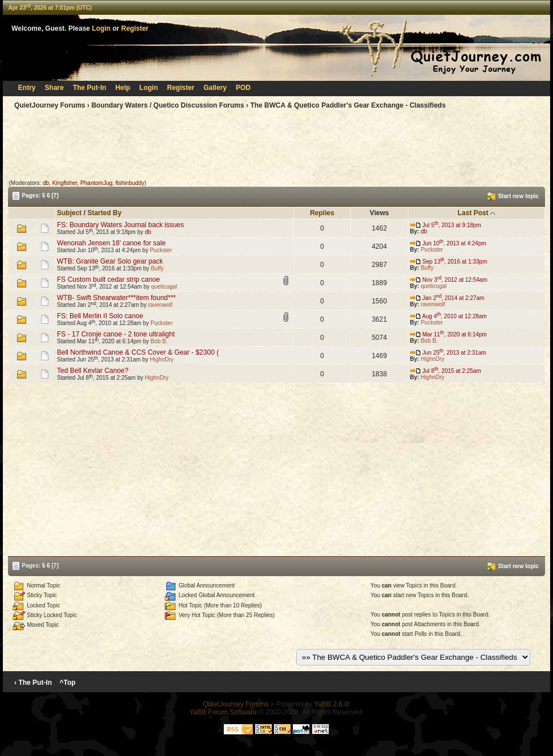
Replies (322, 213)
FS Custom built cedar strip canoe (108, 280)
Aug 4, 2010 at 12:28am (448, 316)
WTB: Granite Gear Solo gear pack (110, 261)
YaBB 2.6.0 (331, 704)
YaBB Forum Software (223, 712)
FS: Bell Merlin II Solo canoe (100, 316)
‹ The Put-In (33, 683)
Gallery (215, 88)
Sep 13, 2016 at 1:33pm (449, 262)
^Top (67, 683)
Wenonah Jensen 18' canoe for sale (111, 243)
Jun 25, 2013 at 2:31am (448, 353)
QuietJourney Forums (50, 105)
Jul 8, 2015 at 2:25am (446, 371)
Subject (69, 213)
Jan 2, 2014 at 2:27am (447, 298)
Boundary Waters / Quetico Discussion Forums (167, 105)
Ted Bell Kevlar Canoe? (93, 371)
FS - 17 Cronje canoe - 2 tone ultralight (116, 334)
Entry (27, 88)
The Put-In (90, 88)
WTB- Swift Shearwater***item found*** (116, 298)
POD (243, 88)
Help (123, 88)
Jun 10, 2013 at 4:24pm (448, 243)
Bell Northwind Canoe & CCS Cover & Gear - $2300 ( (138, 352)
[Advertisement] (276, 147)
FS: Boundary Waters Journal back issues (120, 225)
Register (135, 28)
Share (54, 88)
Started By (104, 213)
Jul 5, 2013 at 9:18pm (446, 225)
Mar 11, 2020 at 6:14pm (448, 334)
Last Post (473, 213)
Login (101, 28)
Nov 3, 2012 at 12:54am (449, 280)
